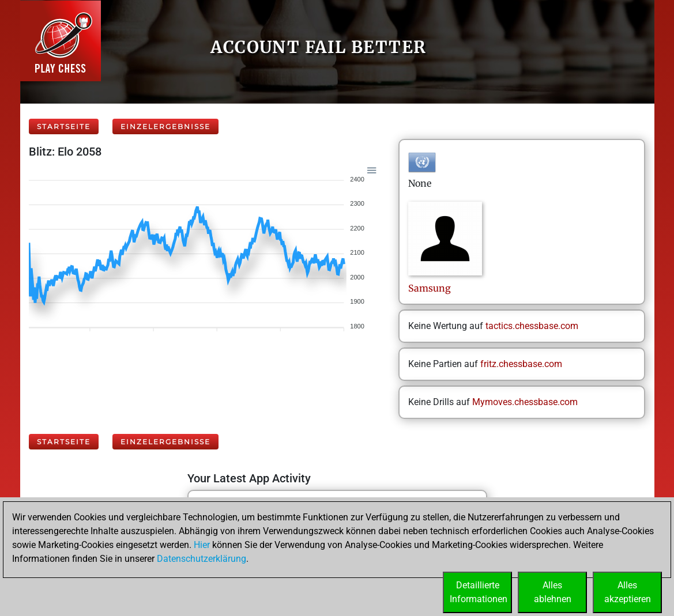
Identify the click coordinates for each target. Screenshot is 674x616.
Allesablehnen (553, 592)
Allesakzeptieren (628, 592)
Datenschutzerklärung (202, 559)
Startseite (64, 126)
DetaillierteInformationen (479, 592)
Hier (202, 545)
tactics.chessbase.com (532, 326)
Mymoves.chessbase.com (525, 402)
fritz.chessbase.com (521, 364)
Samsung (431, 288)
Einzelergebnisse (165, 126)
